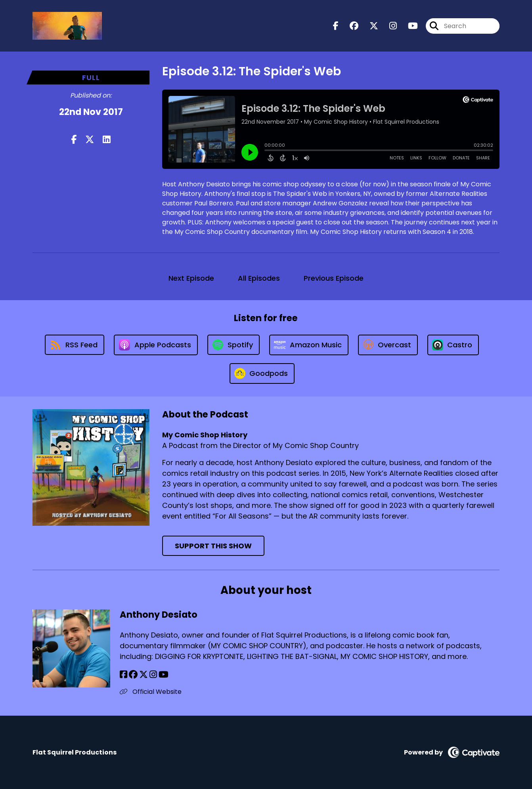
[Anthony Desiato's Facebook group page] (133, 675)
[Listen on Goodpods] (262, 373)
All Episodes (259, 278)
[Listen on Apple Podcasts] (156, 345)
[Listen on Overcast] (388, 345)
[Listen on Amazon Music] (309, 345)
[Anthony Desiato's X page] (144, 675)
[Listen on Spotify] (233, 345)
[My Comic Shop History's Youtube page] (408, 26)
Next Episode (191, 278)
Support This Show (213, 546)
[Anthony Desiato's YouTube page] (164, 675)
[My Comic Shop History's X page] (369, 26)
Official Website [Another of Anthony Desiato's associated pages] (151, 692)
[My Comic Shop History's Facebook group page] (349, 26)
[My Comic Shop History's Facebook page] (336, 26)
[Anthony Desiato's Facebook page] (123, 675)
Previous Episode (334, 278)
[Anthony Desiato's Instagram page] (153, 675)
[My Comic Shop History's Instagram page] (388, 26)
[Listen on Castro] (453, 345)
